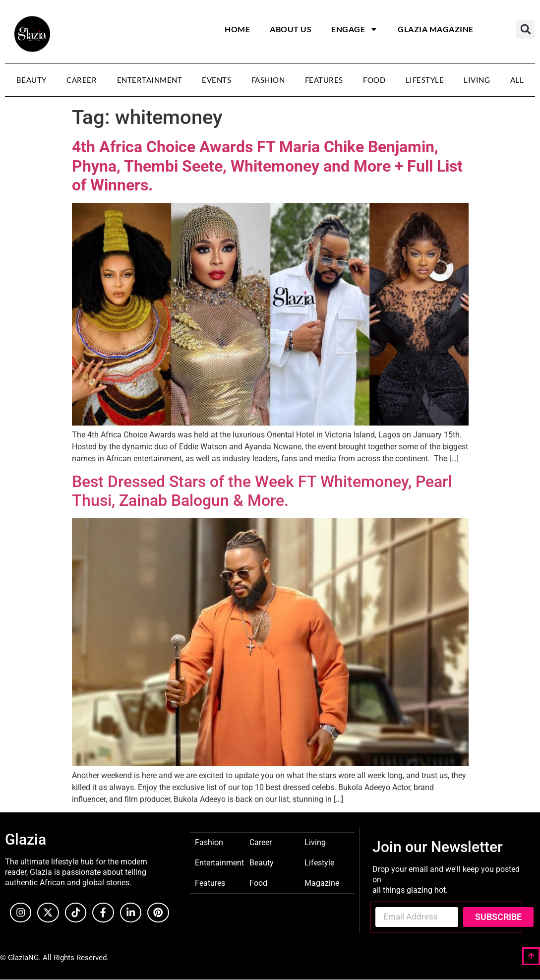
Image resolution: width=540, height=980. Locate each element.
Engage (355, 29)
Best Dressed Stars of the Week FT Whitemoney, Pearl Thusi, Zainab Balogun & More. (262, 491)
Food (374, 80)
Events (216, 80)
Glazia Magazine (436, 29)
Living (477, 80)
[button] (526, 29)
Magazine (322, 883)
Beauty (31, 80)
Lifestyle (425, 80)
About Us (291, 29)
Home (237, 29)
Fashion (268, 80)
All (517, 80)
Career (82, 80)
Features (324, 80)
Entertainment (150, 80)
